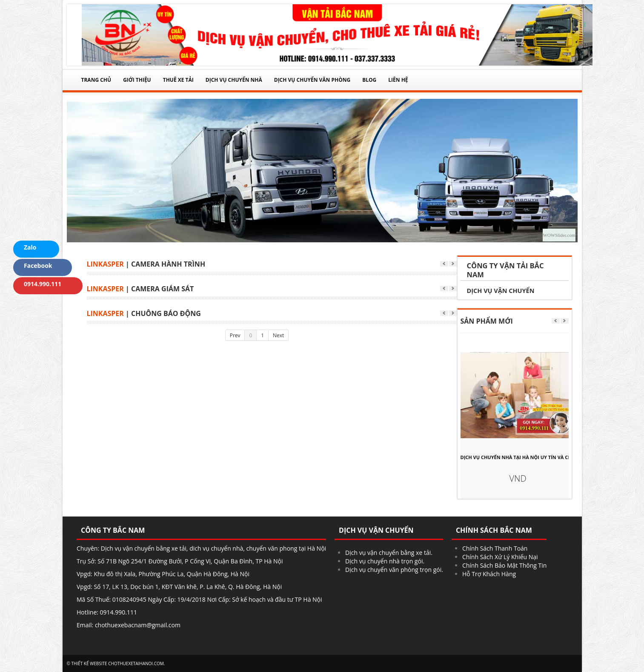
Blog (369, 80)
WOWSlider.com (559, 235)
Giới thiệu (137, 80)
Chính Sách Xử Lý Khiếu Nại (500, 557)
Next (278, 335)
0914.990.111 (39, 284)
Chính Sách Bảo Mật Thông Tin (504, 565)
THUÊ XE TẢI (178, 80)
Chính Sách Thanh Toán (495, 548)
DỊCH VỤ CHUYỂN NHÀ (234, 80)
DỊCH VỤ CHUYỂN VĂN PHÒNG (312, 80)
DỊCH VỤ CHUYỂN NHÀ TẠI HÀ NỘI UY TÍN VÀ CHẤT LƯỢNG (518, 457)
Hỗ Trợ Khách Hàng (489, 574)
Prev (235, 335)
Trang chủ (96, 80)
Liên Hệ (398, 80)
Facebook (34, 266)
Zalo (26, 248)
